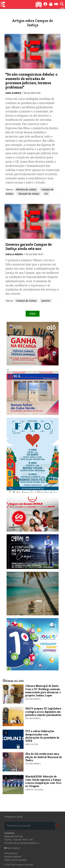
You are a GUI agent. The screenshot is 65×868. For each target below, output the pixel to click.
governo (46, 301)
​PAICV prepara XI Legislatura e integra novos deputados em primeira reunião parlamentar (43, 712)
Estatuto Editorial (13, 857)
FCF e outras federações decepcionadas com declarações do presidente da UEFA (42, 736)
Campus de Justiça (26, 301)
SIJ (46, 194)
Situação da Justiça (28, 194)
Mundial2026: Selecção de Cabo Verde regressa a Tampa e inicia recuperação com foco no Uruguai (43, 781)
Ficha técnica (11, 853)
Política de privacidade (16, 860)
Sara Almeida (13, 93)
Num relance (12, 848)
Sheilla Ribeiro (14, 254)
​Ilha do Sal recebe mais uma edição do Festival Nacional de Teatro (44, 757)
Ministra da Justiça (26, 189)
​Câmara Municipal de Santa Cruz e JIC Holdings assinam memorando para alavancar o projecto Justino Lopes (43, 691)
